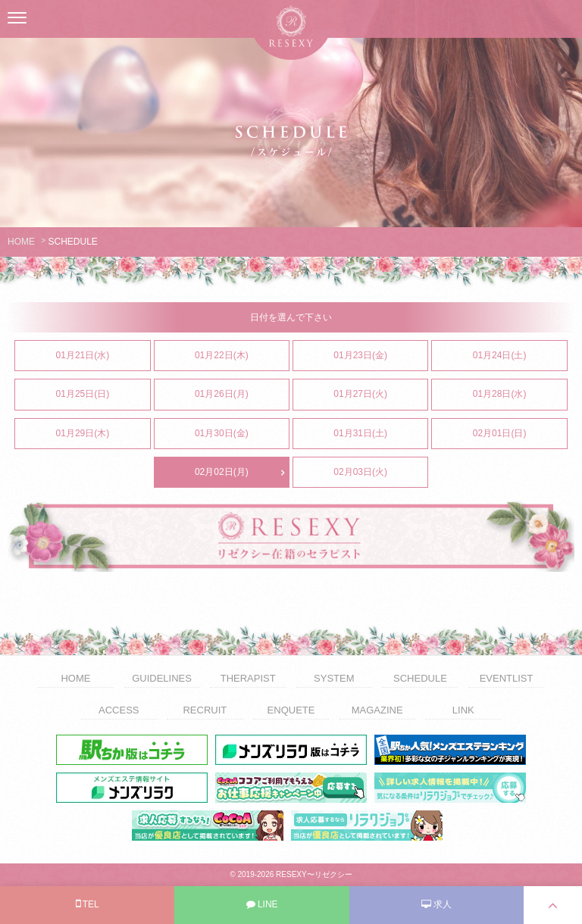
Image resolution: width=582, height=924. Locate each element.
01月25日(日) (103, 395)
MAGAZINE (377, 710)
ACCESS (119, 710)
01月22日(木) (242, 356)
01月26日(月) (242, 395)
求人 (436, 904)
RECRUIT (205, 710)
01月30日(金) (242, 434)
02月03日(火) (380, 473)
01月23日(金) (380, 356)
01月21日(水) (103, 356)
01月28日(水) (520, 395)
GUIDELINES (162, 678)
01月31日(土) (380, 434)
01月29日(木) (103, 434)
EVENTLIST (507, 678)
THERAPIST (248, 678)
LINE (262, 904)
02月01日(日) (520, 434)
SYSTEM (334, 678)
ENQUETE (291, 710)
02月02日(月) (242, 473)
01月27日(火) (380, 395)
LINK (463, 710)
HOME (21, 242)
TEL (88, 904)
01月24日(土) (520, 356)
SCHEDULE (420, 678)
